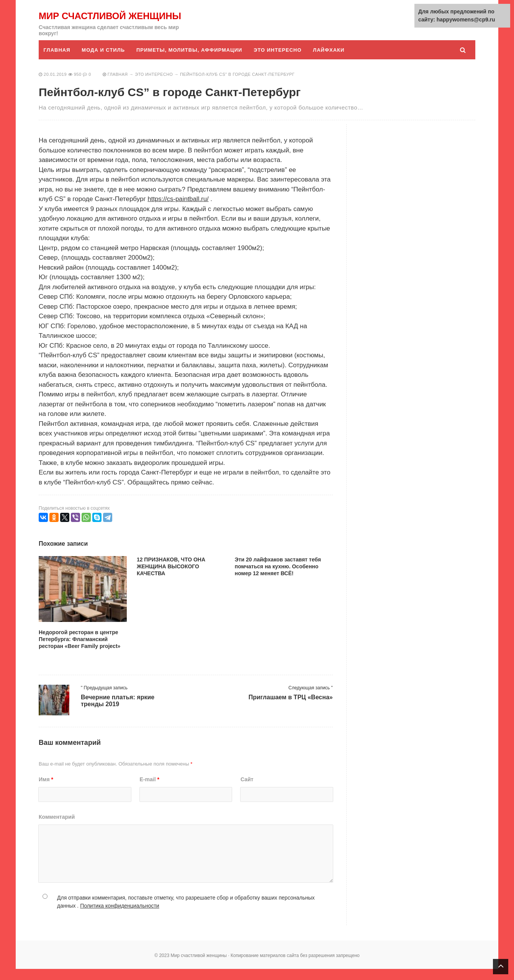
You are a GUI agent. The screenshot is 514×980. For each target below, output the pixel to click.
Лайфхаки (330, 61)
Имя (46, 790)
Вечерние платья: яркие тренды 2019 (118, 712)
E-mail (150, 790)
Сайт (247, 790)
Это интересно (279, 61)
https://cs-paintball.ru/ (178, 210)
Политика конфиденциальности (120, 917)
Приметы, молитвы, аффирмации (190, 61)
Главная (57, 61)
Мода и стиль (104, 61)
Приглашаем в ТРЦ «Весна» (291, 708)
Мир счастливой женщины (86, 21)
